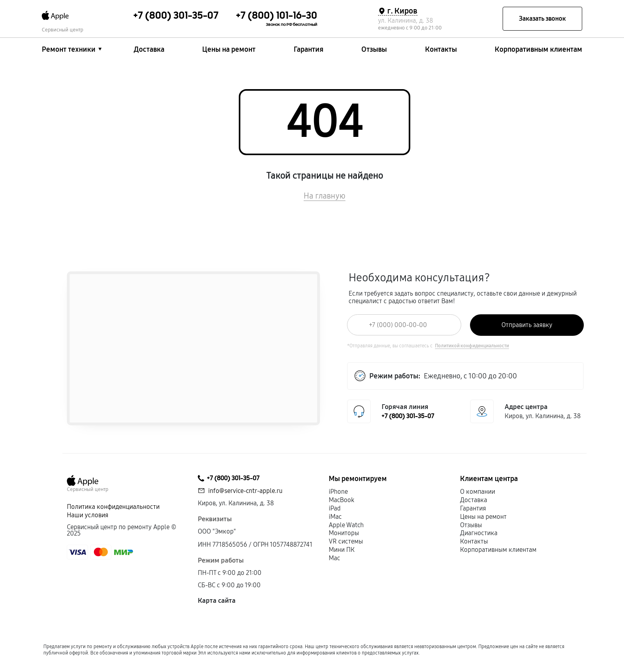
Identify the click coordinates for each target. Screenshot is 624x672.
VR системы (346, 541)
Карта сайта (217, 601)
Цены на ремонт (229, 49)
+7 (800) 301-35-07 (408, 416)
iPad (335, 508)
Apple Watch (346, 525)
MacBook (341, 500)
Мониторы (344, 533)
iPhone (338, 492)
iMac (335, 517)
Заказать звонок (542, 19)
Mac (334, 558)
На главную (325, 196)
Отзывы (374, 49)
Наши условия (88, 515)
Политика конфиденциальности (113, 507)
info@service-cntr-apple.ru (245, 491)
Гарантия (309, 49)
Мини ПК (342, 550)
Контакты (441, 49)
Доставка (149, 49)
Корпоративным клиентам (538, 49)
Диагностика (479, 533)
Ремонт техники (69, 49)
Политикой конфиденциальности (472, 346)
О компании (478, 492)
